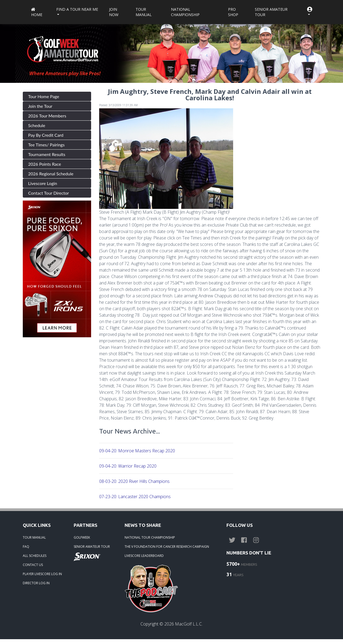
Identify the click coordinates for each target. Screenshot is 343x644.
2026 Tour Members (47, 116)
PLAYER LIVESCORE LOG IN (42, 574)
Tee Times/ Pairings (46, 145)
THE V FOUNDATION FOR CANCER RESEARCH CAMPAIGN (167, 547)
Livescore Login (43, 183)
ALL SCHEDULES (35, 556)
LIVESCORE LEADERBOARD (144, 556)
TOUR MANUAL (34, 537)
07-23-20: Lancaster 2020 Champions (135, 497)
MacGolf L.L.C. (189, 624)
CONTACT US (33, 565)
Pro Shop (233, 12)
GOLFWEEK (82, 537)
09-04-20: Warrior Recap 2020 (128, 466)
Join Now (114, 12)
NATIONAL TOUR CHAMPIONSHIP (150, 537)
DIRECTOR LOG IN (36, 583)
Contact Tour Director (49, 193)
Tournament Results (47, 154)
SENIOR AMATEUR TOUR (92, 547)
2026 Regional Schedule (51, 174)
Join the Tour (40, 106)
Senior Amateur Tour (271, 12)
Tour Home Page (44, 96)
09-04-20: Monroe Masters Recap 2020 (137, 451)
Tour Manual (144, 12)
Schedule (37, 125)
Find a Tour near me (77, 9)
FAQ (26, 547)
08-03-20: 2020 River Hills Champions (134, 481)
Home (37, 12)
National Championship (185, 12)
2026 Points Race (45, 164)
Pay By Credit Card (46, 135)
